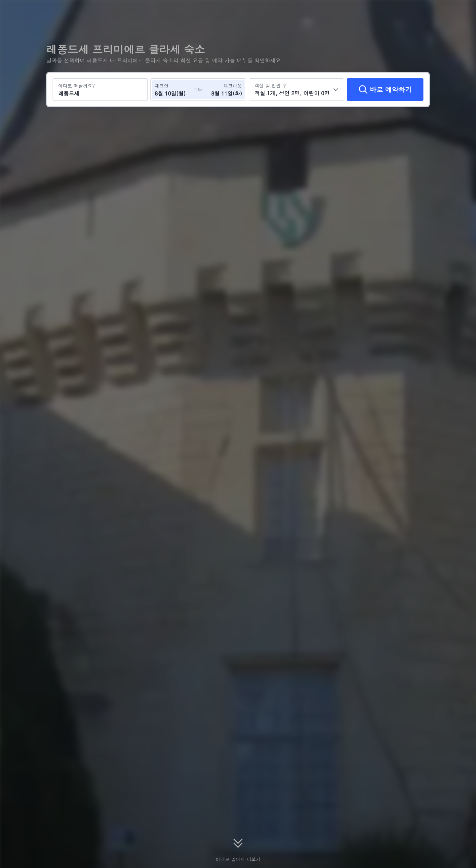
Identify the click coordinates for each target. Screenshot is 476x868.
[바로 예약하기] (385, 90)
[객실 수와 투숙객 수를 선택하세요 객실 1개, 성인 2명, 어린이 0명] (297, 90)
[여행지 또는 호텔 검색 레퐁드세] (100, 90)
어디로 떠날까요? (77, 86)
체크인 (162, 86)
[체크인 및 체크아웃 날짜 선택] (175, 90)
